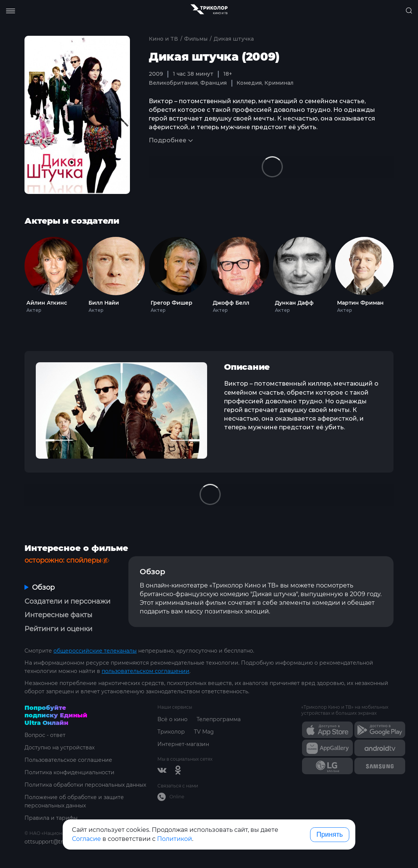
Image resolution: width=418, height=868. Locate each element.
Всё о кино (172, 719)
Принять (330, 834)
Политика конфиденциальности (69, 772)
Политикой (175, 839)
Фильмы (196, 39)
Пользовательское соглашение (68, 760)
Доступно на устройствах (59, 747)
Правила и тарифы (51, 818)
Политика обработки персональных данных (85, 785)
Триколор (171, 732)
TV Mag (204, 732)
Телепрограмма (219, 719)
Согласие (86, 839)
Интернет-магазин (183, 744)
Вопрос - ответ (45, 735)
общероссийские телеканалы (95, 651)
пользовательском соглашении (146, 671)
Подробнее (168, 140)
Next (405, 273)
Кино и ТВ (163, 39)
